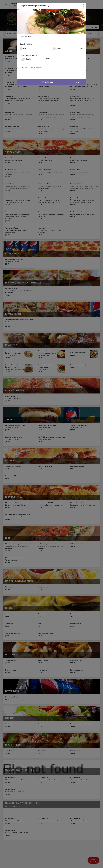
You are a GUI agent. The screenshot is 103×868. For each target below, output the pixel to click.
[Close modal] (83, 6)
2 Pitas (68, 48)
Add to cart (62, 82)
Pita (23, 48)
